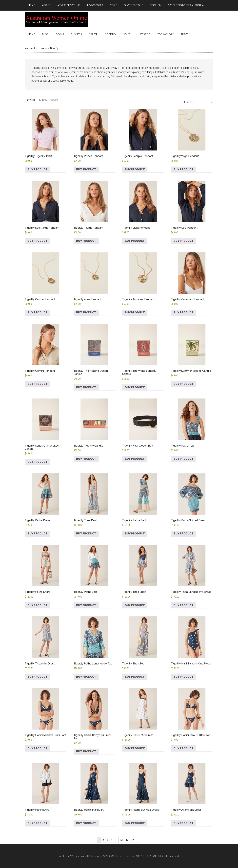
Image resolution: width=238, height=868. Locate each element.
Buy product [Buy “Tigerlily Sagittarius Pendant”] (37, 241)
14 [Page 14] (133, 840)
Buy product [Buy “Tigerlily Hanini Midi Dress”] (135, 748)
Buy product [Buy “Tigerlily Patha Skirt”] (86, 605)
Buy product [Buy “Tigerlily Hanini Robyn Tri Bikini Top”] (86, 751)
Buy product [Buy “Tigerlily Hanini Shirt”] (37, 823)
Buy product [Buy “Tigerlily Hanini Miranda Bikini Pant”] (37, 748)
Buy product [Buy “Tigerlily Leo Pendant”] (184, 241)
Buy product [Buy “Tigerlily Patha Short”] (37, 605)
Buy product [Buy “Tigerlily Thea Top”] (135, 677)
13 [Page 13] (127, 840)
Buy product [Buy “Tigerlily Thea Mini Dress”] (37, 677)
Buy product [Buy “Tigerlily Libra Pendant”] (135, 241)
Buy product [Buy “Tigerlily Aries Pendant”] (86, 312)
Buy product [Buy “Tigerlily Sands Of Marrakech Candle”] (37, 462)
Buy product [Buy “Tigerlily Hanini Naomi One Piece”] (184, 677)
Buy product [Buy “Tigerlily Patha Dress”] (37, 534)
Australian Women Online (56, 20)
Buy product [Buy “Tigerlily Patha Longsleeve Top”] (86, 677)
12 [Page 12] (121, 840)
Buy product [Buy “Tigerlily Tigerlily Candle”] (86, 459)
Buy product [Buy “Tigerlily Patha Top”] (184, 459)
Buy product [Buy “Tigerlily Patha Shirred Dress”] (184, 534)
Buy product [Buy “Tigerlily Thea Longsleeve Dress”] (184, 605)
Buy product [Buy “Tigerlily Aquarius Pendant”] (135, 312)
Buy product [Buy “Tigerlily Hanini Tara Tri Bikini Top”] (184, 748)
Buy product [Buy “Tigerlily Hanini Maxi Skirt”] (86, 823)
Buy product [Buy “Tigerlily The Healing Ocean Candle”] (86, 387)
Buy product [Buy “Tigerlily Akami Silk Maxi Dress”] (135, 823)
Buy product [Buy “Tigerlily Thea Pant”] (86, 534)
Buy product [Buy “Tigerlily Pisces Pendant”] (86, 169)
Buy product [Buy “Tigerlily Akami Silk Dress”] (184, 823)
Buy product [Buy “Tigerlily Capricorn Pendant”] (184, 312)
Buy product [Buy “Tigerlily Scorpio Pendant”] (135, 169)
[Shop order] (195, 102)
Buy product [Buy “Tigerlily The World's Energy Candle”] (135, 387)
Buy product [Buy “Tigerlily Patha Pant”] (135, 534)
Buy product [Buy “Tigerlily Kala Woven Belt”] (135, 459)
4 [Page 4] (112, 840)
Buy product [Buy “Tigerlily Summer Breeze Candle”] (184, 384)
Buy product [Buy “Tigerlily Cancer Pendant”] (37, 312)
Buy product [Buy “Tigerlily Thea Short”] (135, 605)
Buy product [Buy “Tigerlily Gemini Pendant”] (37, 384)
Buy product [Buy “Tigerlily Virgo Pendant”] (184, 169)
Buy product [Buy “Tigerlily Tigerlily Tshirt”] (37, 169)
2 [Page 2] (103, 840)
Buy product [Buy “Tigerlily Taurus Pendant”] (86, 241)
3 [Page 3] (108, 840)
